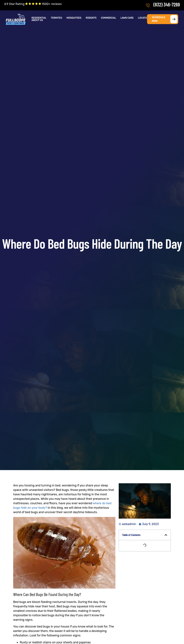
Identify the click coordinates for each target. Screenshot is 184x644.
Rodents (91, 18)
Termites (56, 18)
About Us (37, 20)
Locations (144, 18)
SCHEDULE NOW (165, 19)
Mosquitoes (74, 18)
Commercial (108, 18)
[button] (39, 18)
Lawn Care (127, 18)
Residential (39, 18)
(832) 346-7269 (167, 4)
